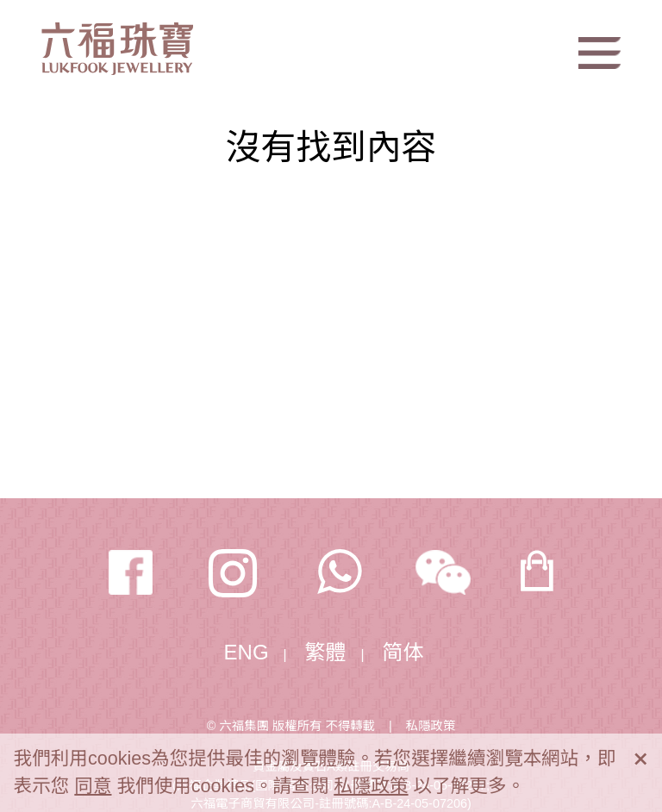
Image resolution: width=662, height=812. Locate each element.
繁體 (326, 652)
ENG (247, 652)
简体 (403, 652)
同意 (93, 786)
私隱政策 (431, 726)
